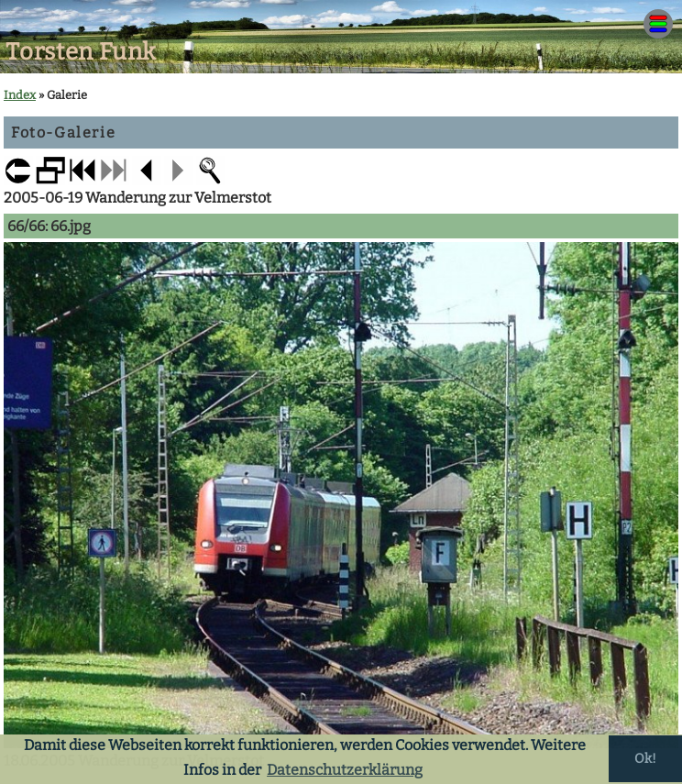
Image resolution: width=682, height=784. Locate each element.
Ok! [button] (645, 759)
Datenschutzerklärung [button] (345, 770)
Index (20, 95)
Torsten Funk (81, 52)
